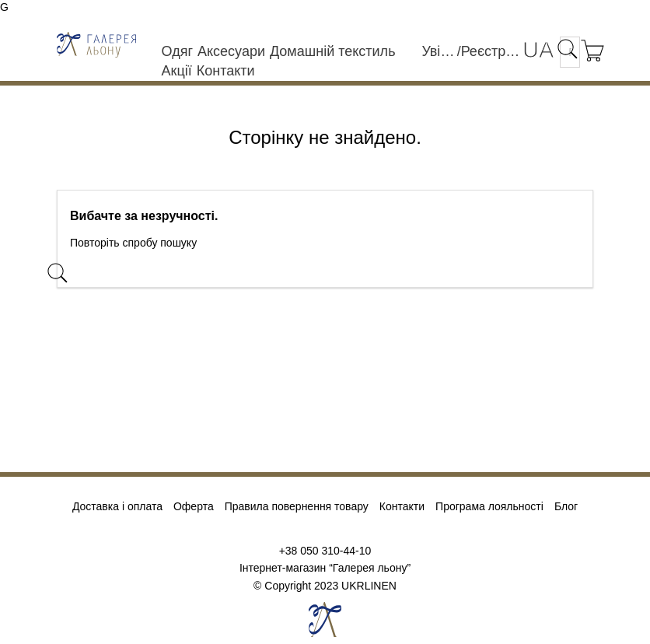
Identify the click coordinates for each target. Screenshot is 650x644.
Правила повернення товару (297, 506)
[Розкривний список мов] (538, 50)
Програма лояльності (489, 506)
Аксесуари (231, 51)
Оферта (194, 506)
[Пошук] (169, 276)
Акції (177, 71)
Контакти (226, 71)
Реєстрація (492, 51)
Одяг (177, 51)
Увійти (439, 51)
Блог (566, 506)
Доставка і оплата (117, 506)
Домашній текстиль (333, 51)
